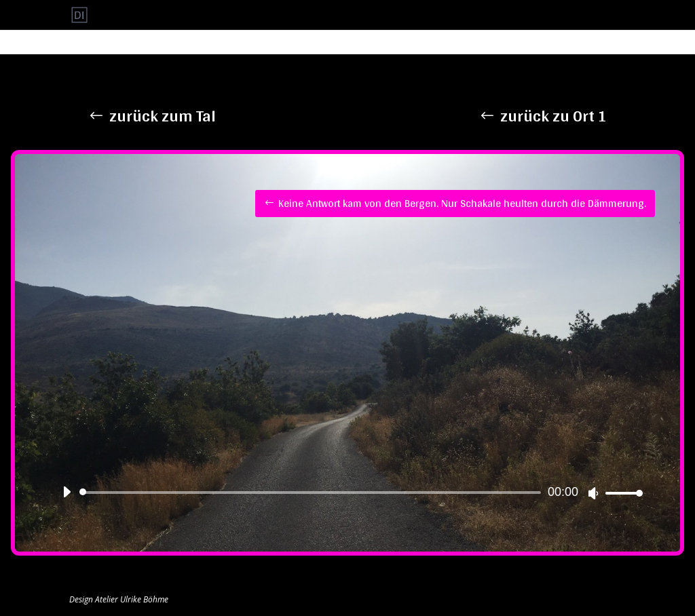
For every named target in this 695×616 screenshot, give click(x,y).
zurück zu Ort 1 (553, 116)
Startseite (535, 15)
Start (314, 15)
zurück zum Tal (163, 116)
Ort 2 (384, 15)
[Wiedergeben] (67, 492)
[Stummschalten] (593, 493)
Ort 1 (349, 15)
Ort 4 (455, 15)
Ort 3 (420, 15)
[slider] (313, 493)
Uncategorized (598, 15)
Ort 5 (490, 15)
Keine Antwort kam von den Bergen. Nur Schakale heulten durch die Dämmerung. (462, 203)
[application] (347, 493)
